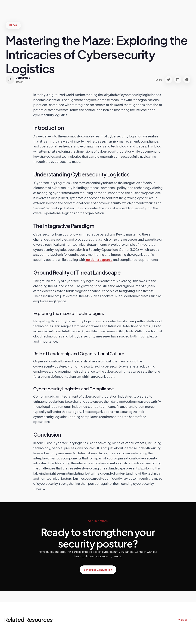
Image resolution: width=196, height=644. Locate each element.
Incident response (99, 260)
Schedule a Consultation (98, 570)
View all (183, 619)
